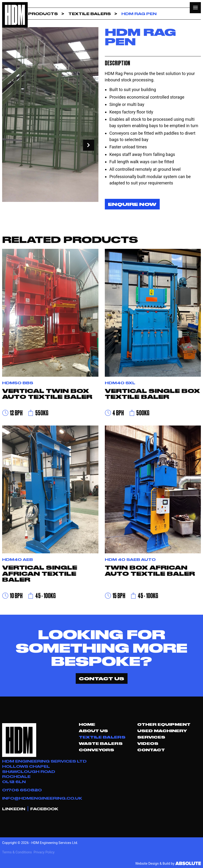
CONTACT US (101, 678)
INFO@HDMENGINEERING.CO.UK (42, 798)
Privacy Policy (44, 852)
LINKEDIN (14, 809)
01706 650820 (22, 790)
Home (87, 724)
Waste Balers (101, 743)
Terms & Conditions (17, 852)
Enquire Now (132, 204)
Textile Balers (102, 737)
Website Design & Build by (168, 864)
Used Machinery (162, 731)
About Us (93, 731)
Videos (148, 743)
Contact (151, 750)
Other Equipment (164, 724)
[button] (195, 8)
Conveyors (96, 750)
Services (151, 737)
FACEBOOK (44, 809)
